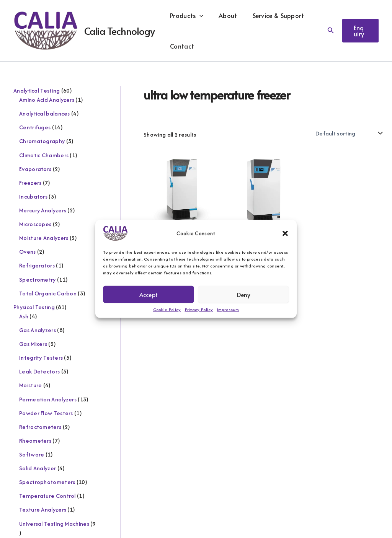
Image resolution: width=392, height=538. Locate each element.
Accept (149, 294)
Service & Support (271, 15)
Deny (244, 294)
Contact (180, 46)
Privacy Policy (199, 310)
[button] (285, 233)
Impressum (228, 310)
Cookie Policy (167, 310)
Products (185, 15)
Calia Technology (119, 31)
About (223, 15)
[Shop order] (348, 133)
